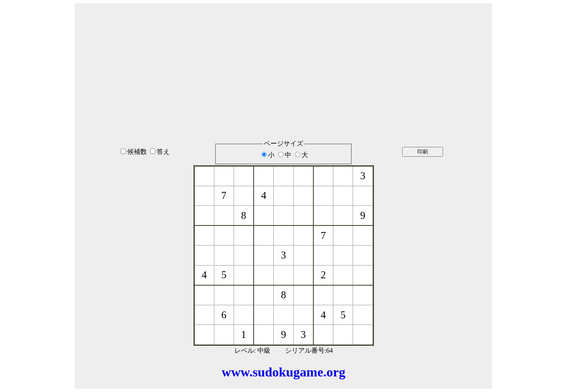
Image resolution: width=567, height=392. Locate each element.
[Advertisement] (283, 61)
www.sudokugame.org (283, 372)
